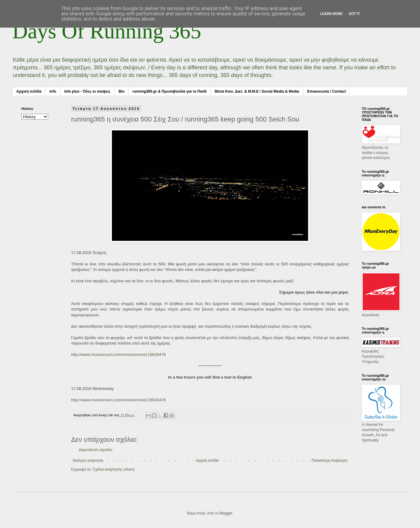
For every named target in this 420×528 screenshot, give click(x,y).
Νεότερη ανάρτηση (88, 461)
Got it (354, 14)
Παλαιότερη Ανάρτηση (329, 461)
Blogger (226, 513)
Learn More (331, 14)
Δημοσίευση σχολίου (95, 450)
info (53, 91)
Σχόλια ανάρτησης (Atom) (114, 469)
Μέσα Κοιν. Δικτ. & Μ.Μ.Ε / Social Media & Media (257, 91)
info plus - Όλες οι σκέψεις (87, 91)
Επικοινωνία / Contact (326, 91)
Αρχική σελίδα (29, 91)
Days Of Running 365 (107, 31)
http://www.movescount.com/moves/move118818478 (118, 355)
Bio (121, 91)
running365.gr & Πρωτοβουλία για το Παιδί (170, 91)
